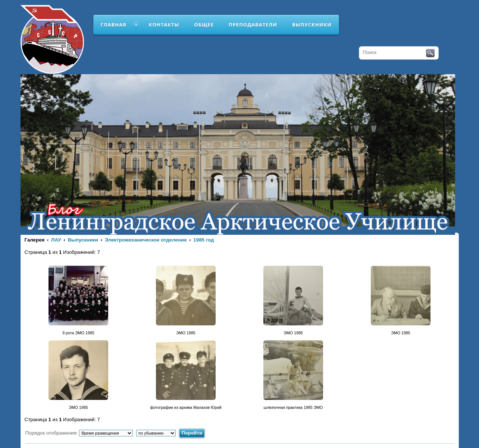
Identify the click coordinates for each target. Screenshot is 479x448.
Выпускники (312, 25)
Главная (114, 25)
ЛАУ (56, 240)
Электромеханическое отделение (146, 240)
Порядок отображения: (79, 433)
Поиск (430, 53)
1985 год (204, 240)
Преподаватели (253, 25)
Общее (204, 25)
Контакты (164, 25)
